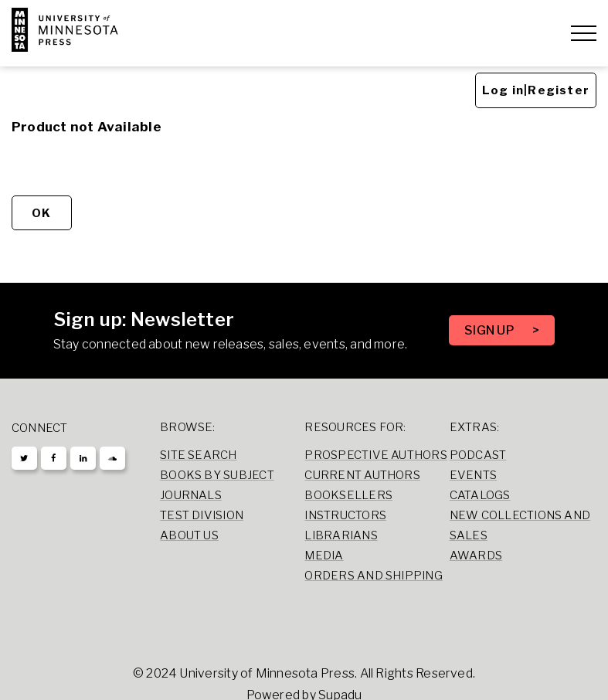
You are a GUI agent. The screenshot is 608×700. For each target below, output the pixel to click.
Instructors (345, 515)
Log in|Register (536, 90)
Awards (476, 556)
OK (41, 213)
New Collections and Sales (520, 525)
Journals (191, 495)
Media (324, 556)
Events (473, 475)
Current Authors (362, 475)
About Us (189, 535)
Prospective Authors (375, 455)
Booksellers (348, 495)
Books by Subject (217, 475)
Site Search (199, 455)
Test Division (202, 515)
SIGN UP (491, 330)
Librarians (341, 535)
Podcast (478, 455)
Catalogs (480, 495)
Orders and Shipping (373, 576)
